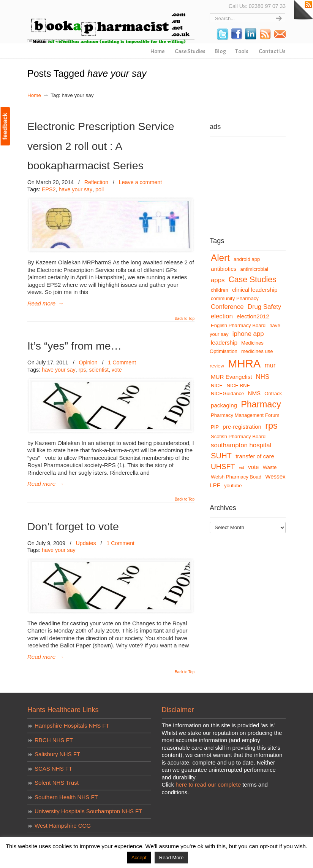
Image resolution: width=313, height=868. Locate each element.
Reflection (96, 182)
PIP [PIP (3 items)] (215, 427)
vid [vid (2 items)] (242, 467)
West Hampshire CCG (63, 826)
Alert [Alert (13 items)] (220, 258)
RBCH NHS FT (54, 740)
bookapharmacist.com (111, 23)
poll (100, 189)
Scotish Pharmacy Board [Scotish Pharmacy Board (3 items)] (238, 436)
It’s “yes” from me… (74, 346)
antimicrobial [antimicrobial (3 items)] (254, 269)
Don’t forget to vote (73, 526)
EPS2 (49, 189)
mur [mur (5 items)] (270, 365)
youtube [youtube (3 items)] (233, 486)
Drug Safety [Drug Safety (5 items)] (264, 307)
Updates (86, 543)
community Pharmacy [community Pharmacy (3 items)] (235, 298)
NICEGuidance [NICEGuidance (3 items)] (227, 393)
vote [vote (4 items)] (254, 467)
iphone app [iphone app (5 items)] (248, 334)
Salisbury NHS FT (57, 754)
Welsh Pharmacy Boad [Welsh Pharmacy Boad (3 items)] (236, 477)
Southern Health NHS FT (66, 797)
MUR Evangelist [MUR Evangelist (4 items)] (231, 377)
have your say (75, 189)
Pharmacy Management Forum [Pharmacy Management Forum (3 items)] (245, 415)
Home (34, 95)
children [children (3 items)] (220, 290)
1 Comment (122, 362)
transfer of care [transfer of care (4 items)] (255, 456)
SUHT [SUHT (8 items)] (221, 456)
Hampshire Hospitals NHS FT (72, 726)
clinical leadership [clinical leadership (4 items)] (255, 290)
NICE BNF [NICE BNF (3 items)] (238, 386)
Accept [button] (139, 858)
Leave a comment (140, 182)
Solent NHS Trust (57, 783)
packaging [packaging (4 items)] (224, 405)
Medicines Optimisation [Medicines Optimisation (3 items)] (237, 347)
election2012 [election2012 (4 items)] (253, 316)
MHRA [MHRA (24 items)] (244, 363)
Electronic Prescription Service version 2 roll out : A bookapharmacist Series (101, 146)
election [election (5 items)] (222, 316)
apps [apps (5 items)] (218, 280)
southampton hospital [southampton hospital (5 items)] (241, 445)
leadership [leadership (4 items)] (224, 343)
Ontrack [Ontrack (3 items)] (273, 393)
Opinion (88, 362)
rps (82, 370)
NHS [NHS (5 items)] (263, 377)
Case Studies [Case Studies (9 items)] (253, 279)
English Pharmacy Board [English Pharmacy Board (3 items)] (238, 325)
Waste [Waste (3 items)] (270, 467)
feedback (5, 126)
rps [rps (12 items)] (271, 426)
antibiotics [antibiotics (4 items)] (224, 269)
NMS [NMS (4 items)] (255, 393)
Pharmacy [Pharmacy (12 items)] (261, 404)
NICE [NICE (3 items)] (217, 386)
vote (117, 370)
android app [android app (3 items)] (247, 259)
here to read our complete (208, 785)
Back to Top (185, 319)
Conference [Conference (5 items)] (227, 307)
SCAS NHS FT (53, 769)
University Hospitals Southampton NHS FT (88, 811)
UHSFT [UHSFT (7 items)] (223, 467)
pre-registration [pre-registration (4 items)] (242, 427)
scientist (99, 370)
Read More (171, 858)
